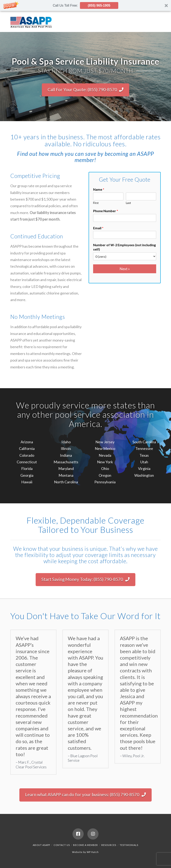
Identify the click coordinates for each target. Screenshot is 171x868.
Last (128, 203)
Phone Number (106, 211)
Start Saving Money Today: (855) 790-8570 (85, 579)
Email (98, 228)
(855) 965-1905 (99, 5)
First (96, 203)
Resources (109, 845)
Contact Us (62, 845)
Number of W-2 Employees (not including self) (124, 247)
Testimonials (129, 845)
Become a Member (85, 845)
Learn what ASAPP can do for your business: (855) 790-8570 (85, 795)
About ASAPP (41, 845)
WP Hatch (93, 852)
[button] (85, 5)
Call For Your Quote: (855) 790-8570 (86, 90)
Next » (125, 269)
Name (99, 189)
